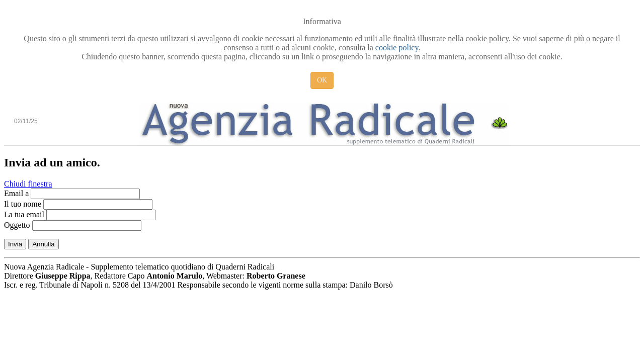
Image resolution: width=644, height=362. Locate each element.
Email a (16, 193)
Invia (15, 244)
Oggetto (17, 225)
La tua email (24, 214)
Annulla (43, 244)
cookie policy (397, 48)
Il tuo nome (23, 204)
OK (322, 80)
